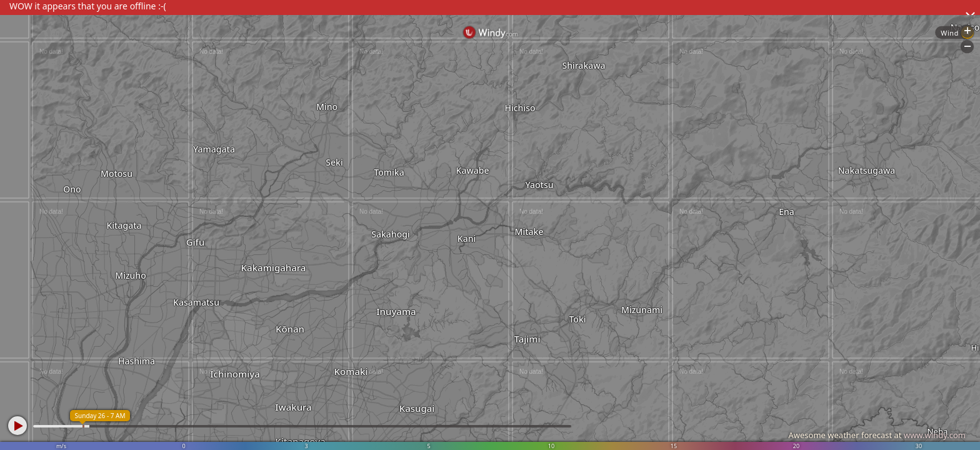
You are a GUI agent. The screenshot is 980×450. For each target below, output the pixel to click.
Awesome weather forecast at (877, 435)
